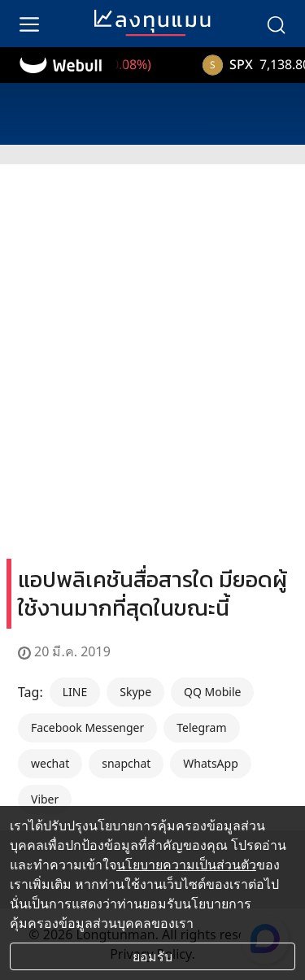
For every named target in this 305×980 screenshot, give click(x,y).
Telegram (201, 727)
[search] (276, 24)
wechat (50, 763)
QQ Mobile (212, 692)
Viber (45, 799)
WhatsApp (210, 763)
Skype (135, 692)
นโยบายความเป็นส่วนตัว (186, 865)
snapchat (126, 763)
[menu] (29, 24)
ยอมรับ (152, 956)
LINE (75, 692)
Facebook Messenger (87, 727)
